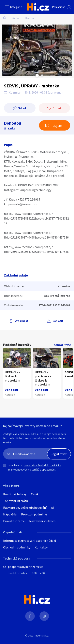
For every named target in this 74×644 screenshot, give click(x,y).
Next (42, 75)
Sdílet (22, 108)
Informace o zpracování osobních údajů (30, 541)
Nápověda (10, 514)
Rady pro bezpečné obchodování (25, 508)
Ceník (35, 494)
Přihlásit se (59, 7)
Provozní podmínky (34, 514)
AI (52, 508)
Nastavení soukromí (43, 521)
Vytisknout (21, 321)
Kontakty (41, 547)
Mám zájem (54, 125)
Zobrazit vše (62, 345)
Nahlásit (58, 321)
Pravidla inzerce (14, 521)
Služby (16, 18)
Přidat (57, 108)
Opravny (30, 18)
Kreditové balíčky (15, 494)
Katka (12, 128)
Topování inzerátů (16, 501)
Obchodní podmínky (17, 547)
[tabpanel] (37, 50)
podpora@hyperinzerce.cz (26, 567)
